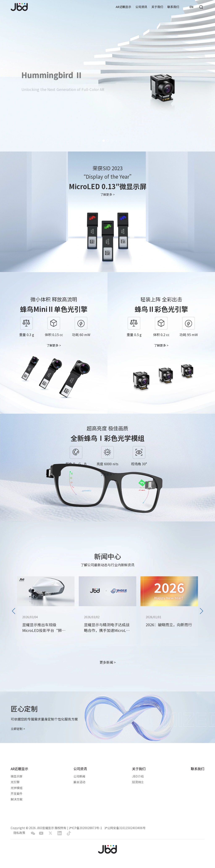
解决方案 (17, 799)
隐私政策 (19, 833)
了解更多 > (107, 195)
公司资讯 (141, 7)
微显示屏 (17, 776)
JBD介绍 (138, 776)
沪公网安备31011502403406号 (125, 828)
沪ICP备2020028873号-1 (85, 828)
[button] (99, 141)
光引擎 (15, 782)
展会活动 (79, 782)
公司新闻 (79, 776)
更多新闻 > (108, 662)
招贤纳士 (138, 782)
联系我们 (173, 7)
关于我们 (157, 7)
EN (191, 7)
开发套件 (17, 794)
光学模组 (17, 788)
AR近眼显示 (123, 7)
